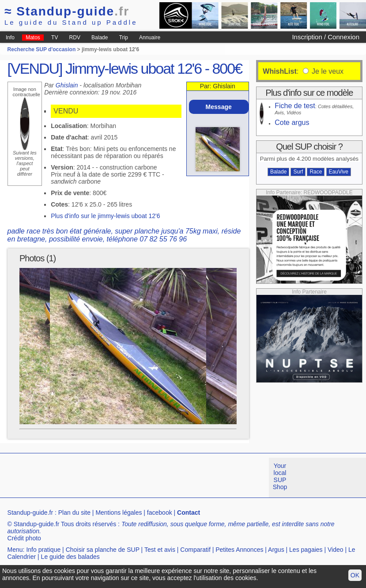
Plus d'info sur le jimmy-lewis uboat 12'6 (105, 216)
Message (219, 107)
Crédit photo (24, 538)
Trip (124, 38)
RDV (75, 38)
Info (10, 38)
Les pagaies (306, 550)
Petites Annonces (239, 550)
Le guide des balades (70, 557)
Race (316, 172)
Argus (276, 550)
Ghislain (67, 85)
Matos (33, 38)
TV (55, 38)
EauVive (339, 172)
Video (336, 550)
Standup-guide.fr (30, 513)
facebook (160, 513)
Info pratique (43, 550)
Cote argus (292, 122)
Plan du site (74, 513)
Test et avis (160, 550)
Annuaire (150, 38)
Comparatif (195, 550)
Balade (100, 38)
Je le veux (327, 71)
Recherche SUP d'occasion (42, 49)
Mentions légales (119, 513)
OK (355, 575)
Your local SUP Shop (280, 476)
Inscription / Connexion (326, 37)
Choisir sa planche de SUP (103, 550)
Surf (298, 172)
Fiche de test (295, 106)
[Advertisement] (161, 478)
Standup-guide (67, 11)
